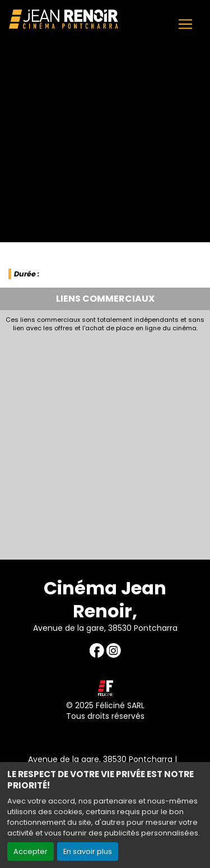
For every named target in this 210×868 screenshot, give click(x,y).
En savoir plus (88, 851)
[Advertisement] (105, 443)
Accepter (31, 851)
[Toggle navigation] (185, 24)
